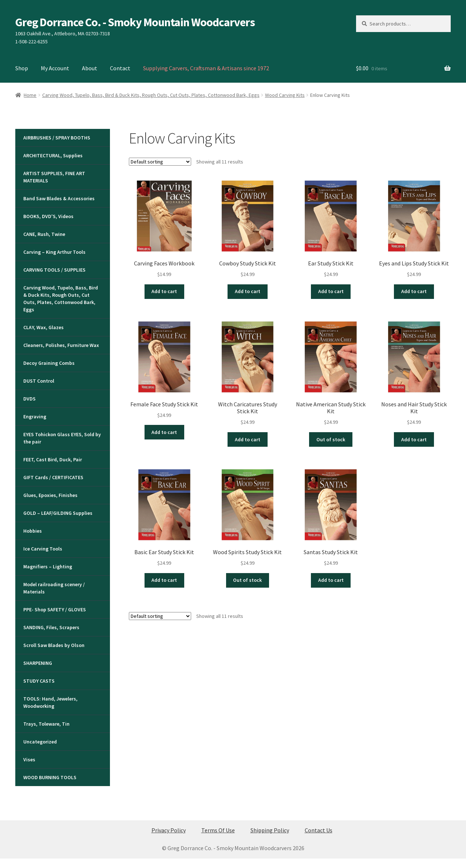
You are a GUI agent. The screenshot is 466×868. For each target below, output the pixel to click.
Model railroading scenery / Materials (54, 588)
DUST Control (39, 381)
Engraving (35, 417)
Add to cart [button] (164, 291)
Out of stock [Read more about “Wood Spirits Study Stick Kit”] (247, 580)
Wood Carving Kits (285, 95)
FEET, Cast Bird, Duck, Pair (53, 459)
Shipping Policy (270, 830)
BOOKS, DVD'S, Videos (48, 216)
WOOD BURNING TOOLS (50, 777)
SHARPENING (38, 663)
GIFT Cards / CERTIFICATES (53, 477)
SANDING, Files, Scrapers (51, 627)
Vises (29, 759)
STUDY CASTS (39, 681)
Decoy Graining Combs (49, 363)
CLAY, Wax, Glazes (44, 327)
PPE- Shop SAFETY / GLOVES (55, 609)
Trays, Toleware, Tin (46, 724)
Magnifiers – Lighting (48, 567)
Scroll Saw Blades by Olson (54, 645)
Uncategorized (40, 742)
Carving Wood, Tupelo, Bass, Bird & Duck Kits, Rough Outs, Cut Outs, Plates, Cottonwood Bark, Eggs (151, 95)
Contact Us (319, 830)
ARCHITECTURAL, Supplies (53, 155)
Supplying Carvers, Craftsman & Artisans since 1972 (206, 68)
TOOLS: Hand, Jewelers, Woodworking (50, 702)
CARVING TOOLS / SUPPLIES (54, 270)
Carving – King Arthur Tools (54, 252)
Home (30, 95)
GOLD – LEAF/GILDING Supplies (58, 513)
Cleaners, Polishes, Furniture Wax (61, 345)
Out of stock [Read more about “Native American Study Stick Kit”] (331, 439)
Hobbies (33, 531)
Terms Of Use (218, 830)
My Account (55, 68)
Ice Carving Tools (43, 549)
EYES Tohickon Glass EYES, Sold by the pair (62, 438)
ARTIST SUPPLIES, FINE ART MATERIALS (54, 177)
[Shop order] (160, 162)
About (90, 68)
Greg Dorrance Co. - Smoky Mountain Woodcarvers (135, 22)
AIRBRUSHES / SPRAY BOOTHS (57, 138)
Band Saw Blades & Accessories (59, 198)
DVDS (29, 399)
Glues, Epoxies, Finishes (50, 495)
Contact (120, 68)
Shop (22, 68)
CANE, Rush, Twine (44, 234)
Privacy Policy (169, 830)
